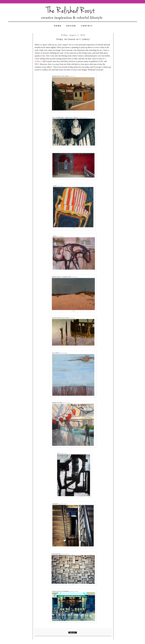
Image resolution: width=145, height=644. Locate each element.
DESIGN (71, 26)
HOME (58, 26)
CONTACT (87, 26)
